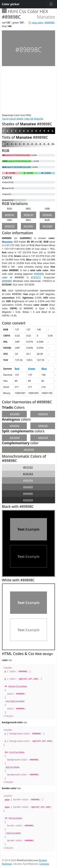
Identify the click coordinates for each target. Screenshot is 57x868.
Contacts (44, 864)
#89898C (10, 215)
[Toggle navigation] (51, 4)
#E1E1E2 (28, 467)
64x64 (20, 119)
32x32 (13, 119)
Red (17, 369)
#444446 (28, 494)
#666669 (28, 487)
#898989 (7, 281)
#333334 (28, 500)
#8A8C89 (43, 438)
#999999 (39, 274)
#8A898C (15, 426)
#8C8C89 (29, 450)
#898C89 (28, 215)
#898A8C (43, 426)
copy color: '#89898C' (43, 23)
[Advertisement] (28, 90)
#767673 (36, 277)
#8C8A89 (15, 438)
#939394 (28, 480)
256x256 (38, 119)
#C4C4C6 (28, 474)
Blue (44, 369)
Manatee (7, 242)
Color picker (11, 4)
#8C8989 (47, 226)
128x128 (28, 119)
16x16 (5, 119)
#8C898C (28, 226)
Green (32, 369)
